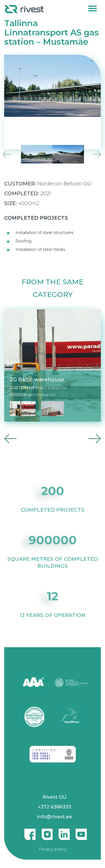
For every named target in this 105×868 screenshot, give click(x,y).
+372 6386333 (54, 807)
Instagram (47, 832)
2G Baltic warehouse (37, 379)
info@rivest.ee (54, 817)
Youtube (81, 832)
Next (99, 154)
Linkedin (64, 832)
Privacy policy (53, 849)
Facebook (30, 832)
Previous (6, 154)
